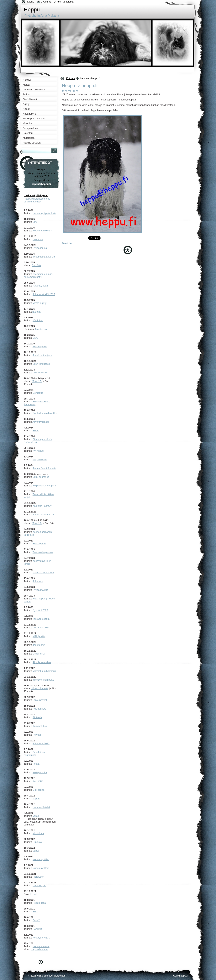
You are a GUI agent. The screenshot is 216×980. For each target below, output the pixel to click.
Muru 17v (37, 381)
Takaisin (67, 243)
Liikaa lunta (39, 654)
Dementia (38, 393)
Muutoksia (38, 833)
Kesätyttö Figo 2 (41, 938)
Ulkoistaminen (40, 373)
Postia (36, 764)
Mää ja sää (39, 636)
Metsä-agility (40, 303)
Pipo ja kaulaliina (42, 662)
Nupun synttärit (41, 868)
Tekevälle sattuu (41, 619)
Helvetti (37, 735)
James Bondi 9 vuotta (44, 468)
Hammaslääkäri (41, 807)
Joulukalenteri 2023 (43, 515)
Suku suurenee (41, 477)
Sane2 (36, 920)
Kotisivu (71, 78)
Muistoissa (41, 329)
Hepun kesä (39, 903)
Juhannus (38, 581)
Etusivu (31, 2)
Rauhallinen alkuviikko (45, 413)
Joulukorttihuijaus (42, 355)
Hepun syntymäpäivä (44, 213)
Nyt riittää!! (39, 451)
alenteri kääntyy (43, 506)
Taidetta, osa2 (41, 286)
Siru (35, 222)
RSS (59, 2)
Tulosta (70, 2)
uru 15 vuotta (41, 688)
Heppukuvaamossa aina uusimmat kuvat (37, 200)
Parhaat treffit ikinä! (43, 572)
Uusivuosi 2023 (41, 628)
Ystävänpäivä (40, 346)
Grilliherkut (38, 790)
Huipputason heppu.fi (44, 486)
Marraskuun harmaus (44, 671)
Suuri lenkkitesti (41, 364)
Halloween (38, 877)
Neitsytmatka (40, 772)
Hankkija (37, 929)
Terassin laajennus (43, 552)
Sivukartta (46, 2)
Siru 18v (36, 265)
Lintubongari (39, 885)
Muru (35, 338)
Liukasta (37, 842)
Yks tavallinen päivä (44, 680)
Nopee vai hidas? (42, 231)
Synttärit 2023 (40, 610)
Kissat (33, 894)
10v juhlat (38, 320)
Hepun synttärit (41, 859)
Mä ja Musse (40, 459)
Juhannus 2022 (41, 743)
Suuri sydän (39, 544)
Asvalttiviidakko (40, 422)
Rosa (35, 912)
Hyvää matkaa (40, 590)
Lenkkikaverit (40, 700)
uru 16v (38, 523)
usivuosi (39, 239)
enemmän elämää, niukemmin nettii (39, 275)
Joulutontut (39, 645)
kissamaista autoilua (44, 257)
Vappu (36, 799)
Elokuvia (37, 717)
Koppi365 (38, 781)
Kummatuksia (40, 726)
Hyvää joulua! (40, 248)
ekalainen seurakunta (34, 754)
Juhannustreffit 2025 (44, 294)
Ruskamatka (39, 709)
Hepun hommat (41, 946)
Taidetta (36, 312)
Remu (36, 431)
